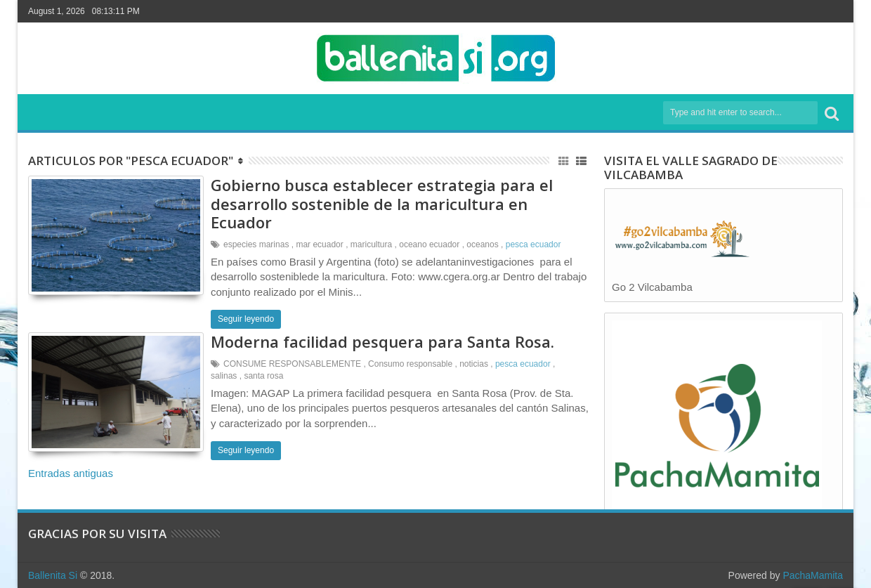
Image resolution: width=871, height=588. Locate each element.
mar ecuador (319, 244)
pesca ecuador (533, 244)
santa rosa (263, 376)
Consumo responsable (410, 364)
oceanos (482, 244)
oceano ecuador (429, 244)
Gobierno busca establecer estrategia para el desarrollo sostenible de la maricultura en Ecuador (382, 203)
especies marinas (256, 244)
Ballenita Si (53, 575)
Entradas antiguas (71, 473)
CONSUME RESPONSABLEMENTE (292, 364)
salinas (224, 376)
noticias (474, 364)
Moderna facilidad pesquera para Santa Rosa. (382, 341)
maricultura (371, 244)
